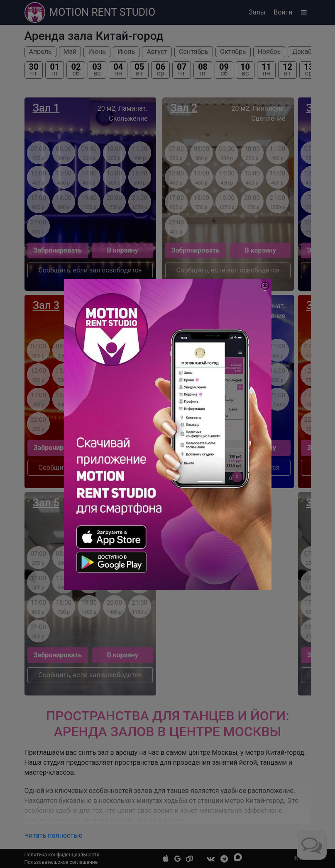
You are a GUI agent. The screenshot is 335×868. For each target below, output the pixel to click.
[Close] (265, 286)
